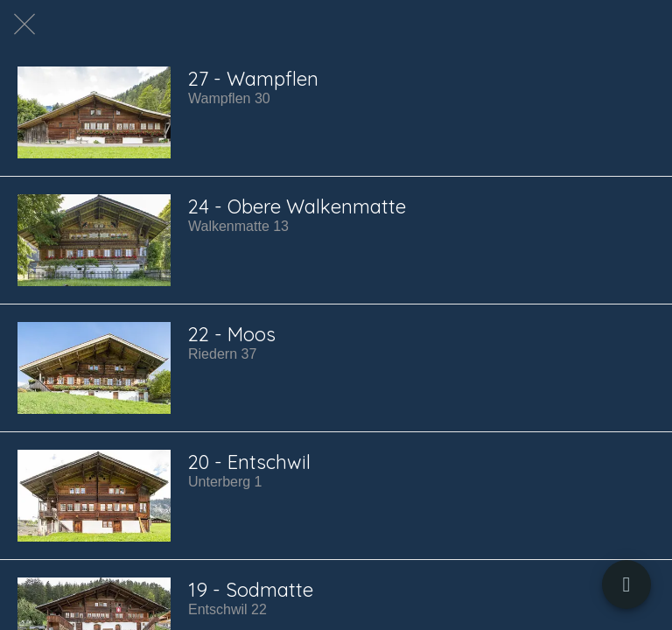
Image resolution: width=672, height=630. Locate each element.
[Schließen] (24, 24)
